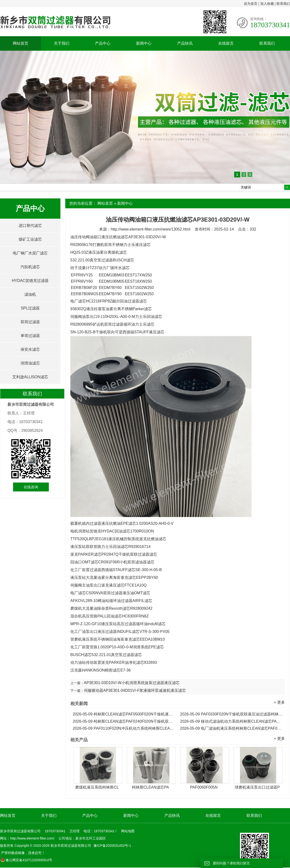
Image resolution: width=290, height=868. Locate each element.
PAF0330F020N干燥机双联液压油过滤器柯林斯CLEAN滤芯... (231, 714)
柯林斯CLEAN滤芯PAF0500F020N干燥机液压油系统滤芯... (124, 714)
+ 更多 (279, 702)
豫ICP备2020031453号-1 (112, 846)
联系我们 (283, 4)
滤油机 (30, 294)
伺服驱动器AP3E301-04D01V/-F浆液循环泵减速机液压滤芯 (135, 690)
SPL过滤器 (30, 308)
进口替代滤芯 (30, 226)
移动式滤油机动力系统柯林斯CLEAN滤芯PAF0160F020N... (231, 721)
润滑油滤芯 (30, 363)
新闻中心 (144, 43)
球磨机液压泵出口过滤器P (257, 787)
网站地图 (128, 831)
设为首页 (251, 4)
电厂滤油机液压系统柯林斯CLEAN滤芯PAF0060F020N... (231, 728)
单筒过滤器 (30, 336)
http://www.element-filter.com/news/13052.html (151, 229)
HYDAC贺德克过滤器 (30, 281)
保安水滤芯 (30, 349)
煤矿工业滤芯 (30, 239)
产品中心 (103, 43)
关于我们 (62, 43)
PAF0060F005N (204, 787)
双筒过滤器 (30, 322)
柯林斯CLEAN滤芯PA (151, 787)
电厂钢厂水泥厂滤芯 (30, 253)
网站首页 (21, 43)
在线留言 (226, 43)
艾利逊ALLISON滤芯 (30, 377)
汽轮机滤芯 (30, 267)
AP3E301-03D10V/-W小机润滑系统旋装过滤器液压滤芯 (132, 683)
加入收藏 (267, 4)
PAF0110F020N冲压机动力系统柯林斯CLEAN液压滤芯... (124, 728)
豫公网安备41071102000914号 (26, 860)
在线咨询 (31, 487)
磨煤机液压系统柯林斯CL (97, 787)
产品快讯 (185, 43)
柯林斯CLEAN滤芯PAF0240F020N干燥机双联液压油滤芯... (124, 721)
